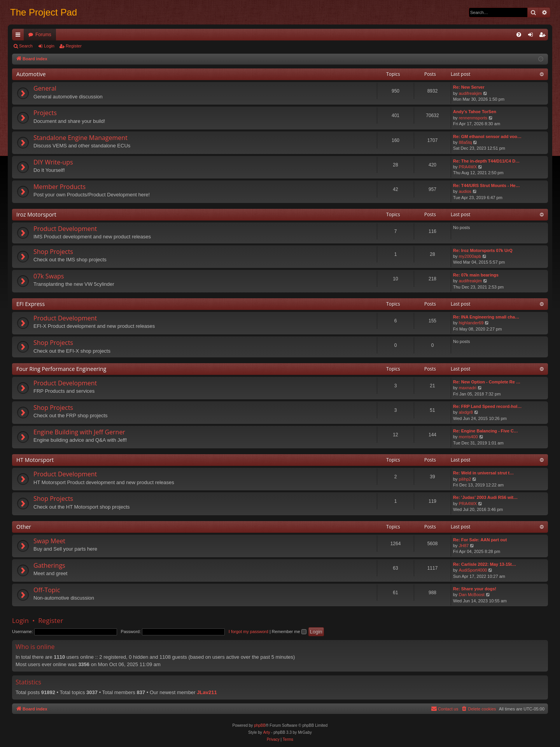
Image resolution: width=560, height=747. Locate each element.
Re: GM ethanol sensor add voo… (487, 136)
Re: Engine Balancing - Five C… (486, 431)
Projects (45, 113)
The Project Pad (44, 12)
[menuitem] (519, 35)
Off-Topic (47, 590)
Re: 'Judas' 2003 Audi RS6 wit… (485, 497)
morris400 (468, 437)
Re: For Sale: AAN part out (480, 540)
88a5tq (465, 142)
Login (49, 46)
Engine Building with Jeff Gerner (79, 432)
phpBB (260, 725)
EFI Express (31, 304)
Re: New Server (469, 87)
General (45, 88)
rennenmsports (473, 118)
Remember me (289, 632)
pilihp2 (465, 479)
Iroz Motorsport (36, 214)
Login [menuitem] (532, 36)
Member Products (59, 187)
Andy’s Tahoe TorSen (475, 112)
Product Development (65, 229)
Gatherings (49, 565)
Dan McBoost (472, 595)
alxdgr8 (466, 412)
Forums (43, 35)
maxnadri (468, 388)
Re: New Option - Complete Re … (487, 382)
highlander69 (471, 323)
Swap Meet (49, 541)
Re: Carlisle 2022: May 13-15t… (485, 564)
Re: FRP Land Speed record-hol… (487, 406)
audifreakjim (470, 93)
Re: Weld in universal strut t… (483, 473)
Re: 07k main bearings (476, 275)
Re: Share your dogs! (475, 589)
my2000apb (470, 256)
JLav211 (207, 692)
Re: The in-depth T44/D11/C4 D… (486, 161)
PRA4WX (468, 167)
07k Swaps (49, 276)
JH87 (464, 546)
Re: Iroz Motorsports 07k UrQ (483, 250)
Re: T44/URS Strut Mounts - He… (486, 185)
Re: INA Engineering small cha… (486, 317)
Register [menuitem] (544, 36)
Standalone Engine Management (80, 138)
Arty (267, 732)
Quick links (19, 36)
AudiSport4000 (473, 570)
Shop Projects (53, 252)
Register (74, 46)
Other (24, 527)
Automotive (31, 74)
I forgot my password (248, 632)
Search (26, 46)
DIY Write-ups (53, 162)
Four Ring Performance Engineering (61, 369)
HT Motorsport (35, 460)
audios (465, 191)
